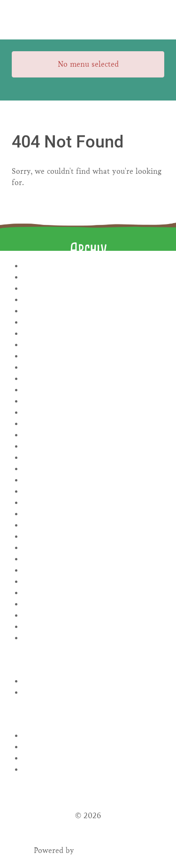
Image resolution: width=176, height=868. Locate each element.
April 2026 (94, 266)
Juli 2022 (94, 548)
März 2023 (94, 480)
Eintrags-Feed (94, 747)
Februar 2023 (94, 492)
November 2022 (94, 525)
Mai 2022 (94, 570)
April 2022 (94, 582)
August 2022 (94, 537)
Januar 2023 (94, 503)
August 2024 (94, 345)
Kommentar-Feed (94, 758)
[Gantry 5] (88, 20)
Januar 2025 (94, 300)
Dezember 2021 (94, 627)
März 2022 (94, 593)
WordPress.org (94, 770)
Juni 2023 (94, 446)
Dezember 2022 (94, 514)
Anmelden (94, 736)
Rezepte (94, 681)
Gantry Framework (110, 850)
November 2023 (94, 390)
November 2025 (94, 289)
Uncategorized (94, 693)
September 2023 (94, 413)
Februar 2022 (94, 604)
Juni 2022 (94, 559)
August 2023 (94, 424)
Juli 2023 (94, 435)
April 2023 (94, 469)
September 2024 (94, 334)
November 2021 (94, 638)
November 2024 (94, 311)
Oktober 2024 (94, 322)
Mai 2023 (94, 458)
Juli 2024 (94, 356)
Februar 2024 (94, 368)
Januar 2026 (94, 277)
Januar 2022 (94, 616)
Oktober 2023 (94, 401)
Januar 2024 (94, 379)
